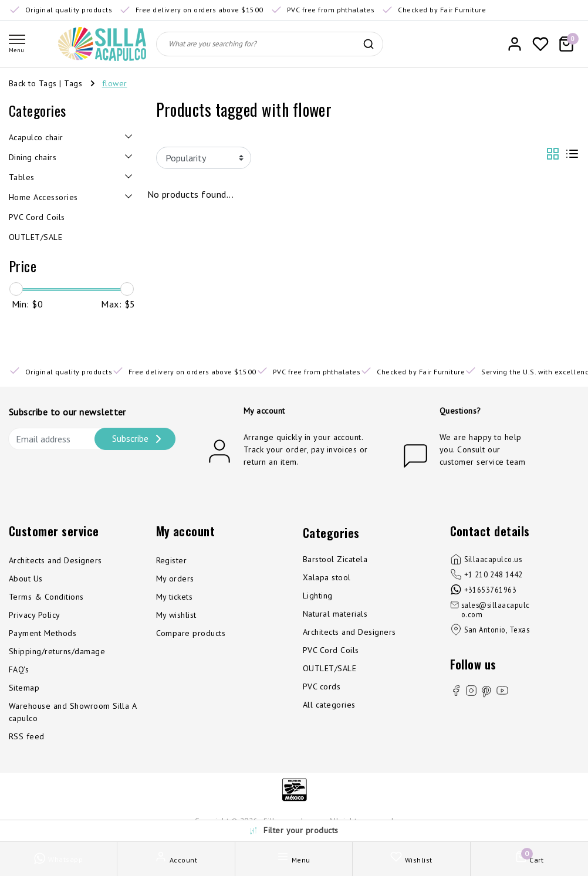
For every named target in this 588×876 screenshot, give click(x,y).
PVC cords (322, 686)
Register (172, 560)
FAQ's (19, 669)
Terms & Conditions (46, 597)
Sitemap (24, 688)
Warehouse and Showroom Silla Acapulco (73, 712)
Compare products (191, 633)
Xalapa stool (327, 577)
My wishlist (176, 615)
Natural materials (335, 614)
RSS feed (27, 736)
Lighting (318, 596)
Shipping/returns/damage (57, 651)
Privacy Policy (35, 615)
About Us (26, 579)
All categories (329, 705)
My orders (175, 579)
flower (115, 83)
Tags (73, 83)
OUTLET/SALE (330, 668)
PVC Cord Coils (331, 650)
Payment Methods (43, 633)
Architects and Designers (55, 560)
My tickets (175, 597)
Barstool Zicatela (335, 559)
